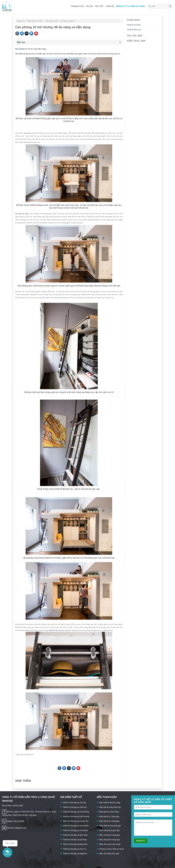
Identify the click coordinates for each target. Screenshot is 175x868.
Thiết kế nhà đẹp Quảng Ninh (75, 844)
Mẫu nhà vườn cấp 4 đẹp (110, 844)
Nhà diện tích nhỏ (35, 21)
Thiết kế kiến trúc (134, 30)
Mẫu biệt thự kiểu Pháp (109, 812)
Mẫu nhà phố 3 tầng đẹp (109, 835)
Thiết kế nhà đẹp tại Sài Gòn (75, 807)
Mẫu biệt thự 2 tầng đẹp (109, 816)
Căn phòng (20, 49)
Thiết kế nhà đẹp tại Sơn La (74, 849)
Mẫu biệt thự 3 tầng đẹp (109, 821)
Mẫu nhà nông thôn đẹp (109, 854)
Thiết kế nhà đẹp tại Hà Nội (74, 803)
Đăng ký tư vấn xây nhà (130, 6)
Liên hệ (110, 6)
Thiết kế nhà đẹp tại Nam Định (76, 826)
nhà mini (27, 133)
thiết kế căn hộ (55, 630)
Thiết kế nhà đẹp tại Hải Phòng (76, 812)
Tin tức (99, 6)
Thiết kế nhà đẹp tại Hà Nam (75, 840)
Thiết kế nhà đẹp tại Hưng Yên (76, 821)
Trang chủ (77, 6)
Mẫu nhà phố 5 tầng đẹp (109, 840)
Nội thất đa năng (22, 214)
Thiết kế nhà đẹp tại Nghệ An (75, 854)
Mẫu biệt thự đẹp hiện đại (110, 807)
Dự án (89, 6)
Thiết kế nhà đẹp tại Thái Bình (75, 830)
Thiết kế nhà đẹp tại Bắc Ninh (75, 835)
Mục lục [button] (21, 42)
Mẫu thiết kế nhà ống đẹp (110, 826)
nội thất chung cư (68, 21)
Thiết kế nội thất (134, 25)
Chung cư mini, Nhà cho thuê (111, 849)
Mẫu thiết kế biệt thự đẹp (110, 803)
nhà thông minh (52, 21)
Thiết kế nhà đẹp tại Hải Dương (76, 816)
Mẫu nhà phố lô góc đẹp (109, 830)
